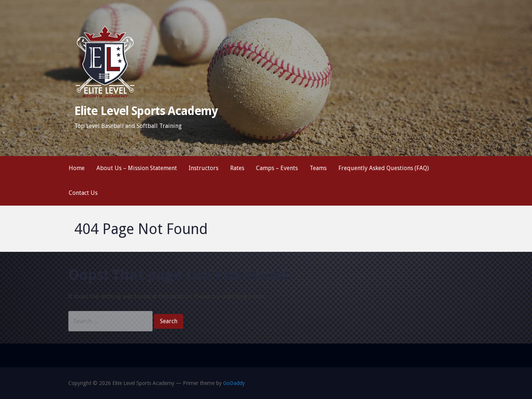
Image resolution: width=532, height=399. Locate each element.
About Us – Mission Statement (137, 168)
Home (77, 168)
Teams (318, 168)
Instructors (204, 168)
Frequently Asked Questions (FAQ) (384, 168)
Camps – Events (277, 168)
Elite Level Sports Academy (146, 111)
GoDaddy (234, 383)
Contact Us (83, 193)
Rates (237, 168)
